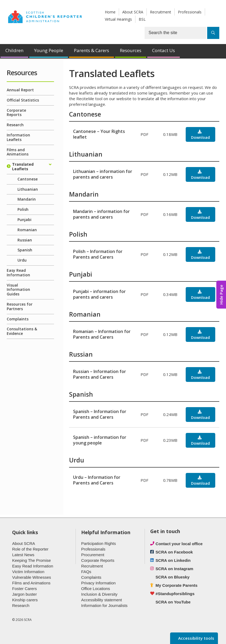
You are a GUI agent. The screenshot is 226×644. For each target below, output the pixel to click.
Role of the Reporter (30, 549)
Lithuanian (28, 189)
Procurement (93, 555)
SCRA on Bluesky (173, 577)
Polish (23, 209)
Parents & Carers (92, 50)
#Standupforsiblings (175, 594)
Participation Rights (98, 543)
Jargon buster (24, 594)
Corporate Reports (16, 113)
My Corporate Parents (177, 585)
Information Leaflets (18, 137)
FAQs (86, 572)
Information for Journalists (104, 605)
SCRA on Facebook (174, 552)
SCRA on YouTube (173, 602)
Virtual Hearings (118, 19)
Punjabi (24, 220)
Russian (25, 240)
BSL (142, 19)
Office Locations (96, 589)
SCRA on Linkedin (173, 560)
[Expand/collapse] (50, 165)
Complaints (18, 319)
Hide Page (221, 295)
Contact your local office (179, 544)
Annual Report (20, 90)
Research (15, 125)
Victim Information (28, 572)
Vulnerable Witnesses (32, 577)
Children (14, 50)
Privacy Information (98, 583)
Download (200, 137)
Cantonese (28, 179)
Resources (131, 50)
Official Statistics (23, 100)
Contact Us (164, 50)
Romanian (27, 230)
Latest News (23, 555)
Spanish (25, 250)
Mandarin (27, 199)
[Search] (213, 33)
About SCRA (133, 12)
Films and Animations (18, 152)
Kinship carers (25, 600)
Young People (49, 50)
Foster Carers (24, 589)
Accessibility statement (102, 600)
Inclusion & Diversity (99, 594)
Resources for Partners (20, 306)
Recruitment (161, 12)
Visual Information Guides (18, 290)
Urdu (22, 260)
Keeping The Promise (31, 560)
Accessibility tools (196, 638)
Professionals (190, 12)
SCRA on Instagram (174, 569)
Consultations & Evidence (22, 331)
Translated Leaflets (23, 167)
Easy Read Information (18, 273)
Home (110, 12)
